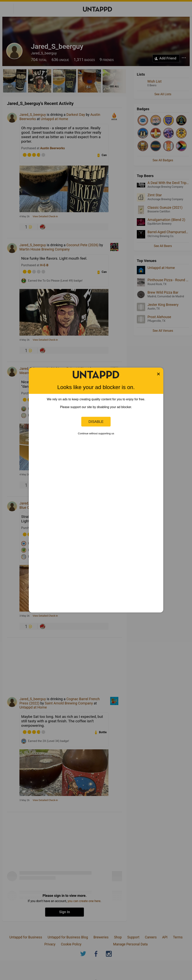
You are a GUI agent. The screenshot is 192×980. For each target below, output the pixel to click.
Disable (96, 422)
